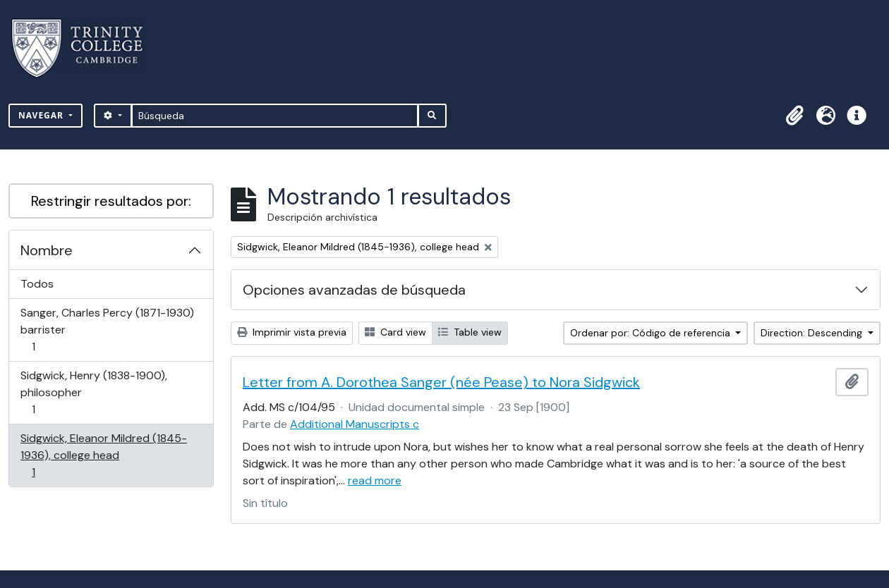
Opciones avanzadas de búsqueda (354, 290)
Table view (470, 332)
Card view (395, 332)
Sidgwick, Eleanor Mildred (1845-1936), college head (103, 455)
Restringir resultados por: (111, 201)
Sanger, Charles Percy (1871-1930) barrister (107, 330)
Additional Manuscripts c (355, 424)
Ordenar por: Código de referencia (652, 333)
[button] (794, 116)
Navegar (42, 115)
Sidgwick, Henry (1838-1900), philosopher (93, 392)
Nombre (47, 250)
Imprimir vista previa (292, 332)
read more (375, 480)
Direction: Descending (813, 333)
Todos (37, 284)
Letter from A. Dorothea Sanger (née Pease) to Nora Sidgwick (441, 382)
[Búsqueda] (275, 116)
